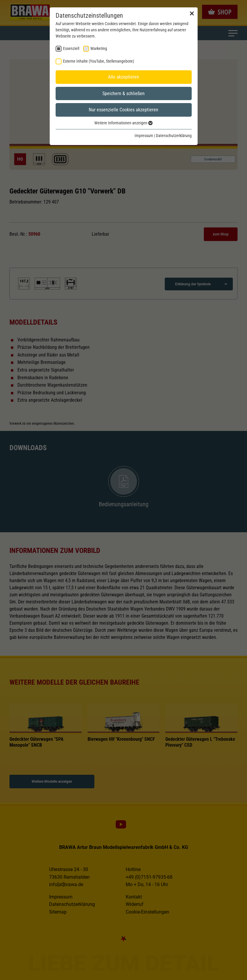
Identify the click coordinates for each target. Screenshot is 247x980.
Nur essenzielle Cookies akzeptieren (123, 110)
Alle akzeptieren (123, 77)
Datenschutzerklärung (174, 136)
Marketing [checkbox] (99, 48)
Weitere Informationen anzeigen (123, 123)
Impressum (144, 136)
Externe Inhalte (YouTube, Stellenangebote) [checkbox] (99, 61)
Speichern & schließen (123, 93)
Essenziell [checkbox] (71, 48)
